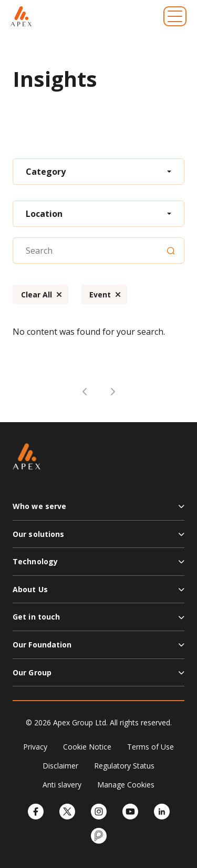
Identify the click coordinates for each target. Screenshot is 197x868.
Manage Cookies (126, 785)
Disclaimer (60, 766)
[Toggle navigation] (175, 16)
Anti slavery (62, 785)
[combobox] (98, 172)
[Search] (171, 251)
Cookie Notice (87, 747)
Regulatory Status (124, 766)
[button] (98, 511)
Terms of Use (151, 747)
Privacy (35, 747)
